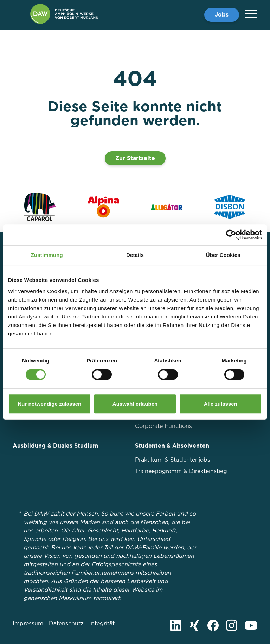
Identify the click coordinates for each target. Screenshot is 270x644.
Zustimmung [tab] (47, 255)
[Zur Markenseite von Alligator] (167, 207)
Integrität (102, 623)
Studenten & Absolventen (172, 446)
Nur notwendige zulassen (49, 404)
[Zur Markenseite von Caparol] (40, 207)
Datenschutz (66, 623)
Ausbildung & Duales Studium (55, 446)
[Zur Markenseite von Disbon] (230, 207)
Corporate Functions (163, 426)
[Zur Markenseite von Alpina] (103, 207)
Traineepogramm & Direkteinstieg (181, 471)
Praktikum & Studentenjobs (173, 460)
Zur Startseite (135, 158)
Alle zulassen (221, 404)
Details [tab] (135, 255)
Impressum (28, 623)
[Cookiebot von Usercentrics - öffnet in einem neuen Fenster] (231, 235)
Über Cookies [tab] (223, 255)
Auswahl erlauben (135, 404)
